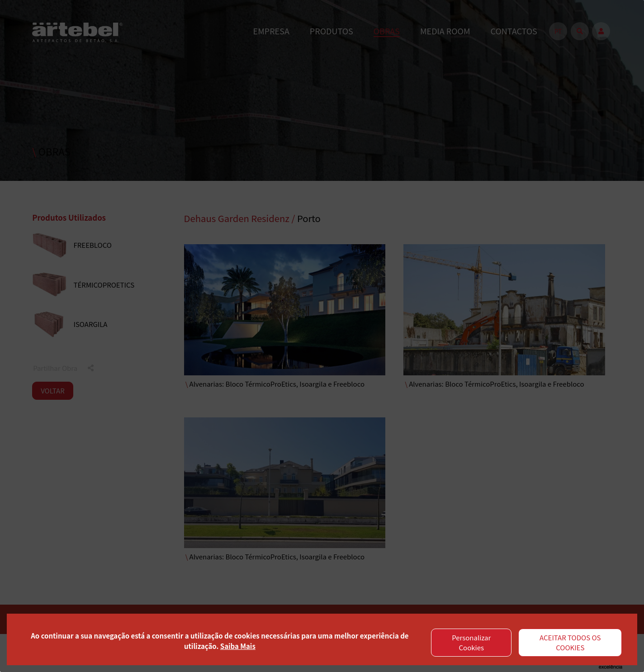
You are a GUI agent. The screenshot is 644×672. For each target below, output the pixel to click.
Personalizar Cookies (471, 643)
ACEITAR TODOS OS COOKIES (570, 643)
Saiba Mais (238, 646)
